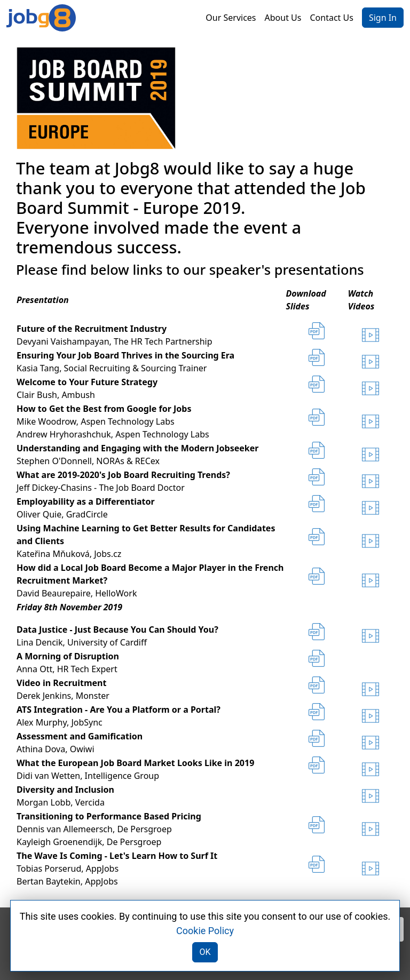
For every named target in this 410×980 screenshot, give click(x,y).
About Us (283, 18)
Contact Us (331, 18)
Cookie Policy (205, 931)
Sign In (383, 18)
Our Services (231, 18)
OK (205, 952)
